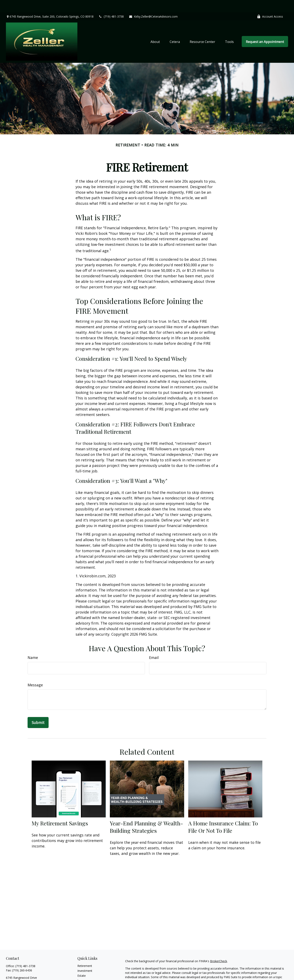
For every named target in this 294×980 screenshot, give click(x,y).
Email (154, 645)
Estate (82, 963)
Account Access (270, 4)
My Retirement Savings (60, 811)
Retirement (85, 954)
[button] (155, 29)
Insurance (84, 968)
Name (33, 645)
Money (82, 978)
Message (35, 673)
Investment (85, 958)
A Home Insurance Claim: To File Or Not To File (223, 815)
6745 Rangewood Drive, (50, 4)
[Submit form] (38, 710)
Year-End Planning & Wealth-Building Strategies (146, 815)
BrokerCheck (219, 949)
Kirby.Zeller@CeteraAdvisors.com (153, 4)
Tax (80, 973)
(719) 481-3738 (111, 4)
